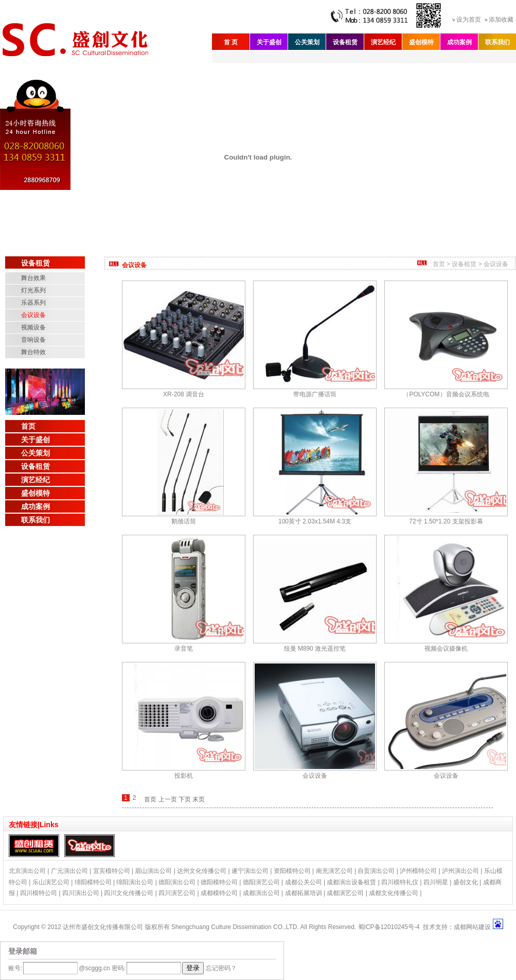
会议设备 (33, 315)
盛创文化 (466, 882)
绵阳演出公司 (135, 882)
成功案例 (459, 42)
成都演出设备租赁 (351, 882)
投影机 (184, 776)
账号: (15, 968)
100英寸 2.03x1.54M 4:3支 (315, 521)
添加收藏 (501, 20)
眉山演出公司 (153, 871)
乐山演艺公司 (51, 882)
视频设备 (33, 327)
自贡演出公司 (376, 871)
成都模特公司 (219, 893)
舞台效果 (33, 278)
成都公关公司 (304, 882)
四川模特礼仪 (400, 882)
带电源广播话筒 (315, 394)
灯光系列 (33, 290)
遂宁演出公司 (250, 871)
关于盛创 (269, 42)
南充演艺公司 (334, 871)
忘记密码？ (221, 968)
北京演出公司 (27, 871)
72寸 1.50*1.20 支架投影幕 (446, 521)
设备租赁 (345, 42)
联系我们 (497, 42)
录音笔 (184, 649)
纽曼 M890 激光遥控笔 (315, 649)
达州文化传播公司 (202, 871)
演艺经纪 (383, 42)
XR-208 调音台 (184, 394)
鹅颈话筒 (184, 521)
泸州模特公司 (418, 871)
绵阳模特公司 (93, 882)
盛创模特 (421, 42)
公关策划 (307, 42)
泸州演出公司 (460, 871)
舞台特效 (33, 352)
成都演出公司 (261, 893)
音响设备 (33, 340)
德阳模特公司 (219, 882)
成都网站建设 (472, 927)
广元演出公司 (69, 871)
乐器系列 (33, 303)
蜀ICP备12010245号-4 (389, 927)
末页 (199, 799)
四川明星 (436, 882)
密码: (118, 968)
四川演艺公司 (177, 893)
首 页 (231, 42)
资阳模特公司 (292, 871)
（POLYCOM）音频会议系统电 (446, 394)
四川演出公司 (81, 893)
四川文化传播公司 (129, 893)
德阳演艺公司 (261, 882)
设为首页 (469, 20)
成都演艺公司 (345, 893)
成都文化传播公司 (394, 893)
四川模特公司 (39, 893)
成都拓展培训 (304, 893)
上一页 (168, 799)
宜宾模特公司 (112, 871)
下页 (185, 799)
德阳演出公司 (177, 882)
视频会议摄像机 (446, 649)
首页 (28, 426)
